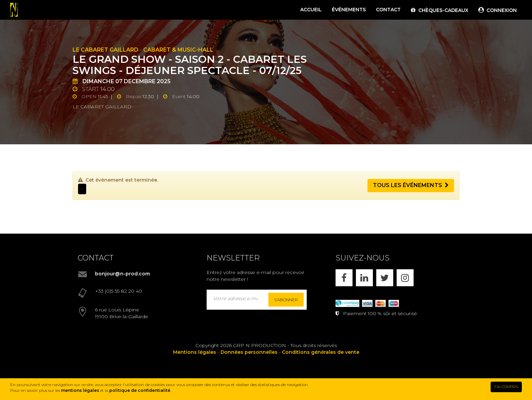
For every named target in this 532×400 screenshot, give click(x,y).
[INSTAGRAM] (405, 278)
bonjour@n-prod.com (122, 274)
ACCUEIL (311, 10)
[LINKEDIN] (364, 278)
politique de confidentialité (140, 390)
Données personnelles (249, 352)
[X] (385, 278)
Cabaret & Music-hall (178, 50)
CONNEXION (498, 10)
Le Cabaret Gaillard (106, 50)
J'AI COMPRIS (506, 387)
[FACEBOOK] (344, 278)
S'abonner (286, 300)
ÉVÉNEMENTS (349, 10)
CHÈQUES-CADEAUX (440, 10)
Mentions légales (195, 352)
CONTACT (388, 10)
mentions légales (80, 390)
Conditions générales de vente (321, 352)
